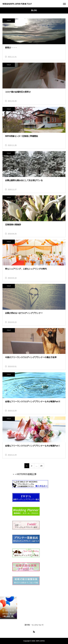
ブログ (9, 21)
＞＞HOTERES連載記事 (24, 474)
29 (41, 466)
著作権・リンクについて (34, 625)
